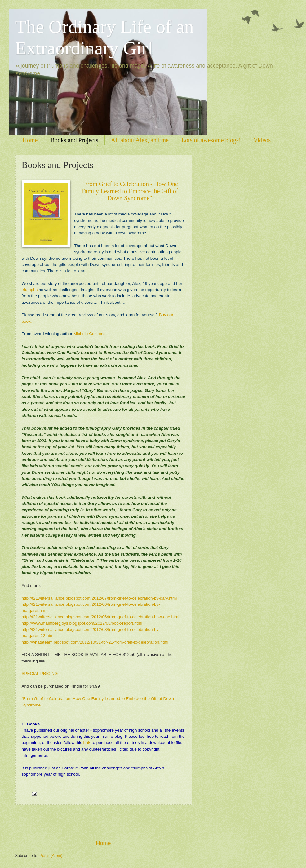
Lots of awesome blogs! (211, 140)
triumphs (30, 290)
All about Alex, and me (140, 140)
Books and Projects (74, 140)
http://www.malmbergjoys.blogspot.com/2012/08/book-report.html (82, 623)
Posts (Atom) (51, 855)
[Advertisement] (104, 822)
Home (30, 140)
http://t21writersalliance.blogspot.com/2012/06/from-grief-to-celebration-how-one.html (101, 617)
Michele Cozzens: (90, 334)
